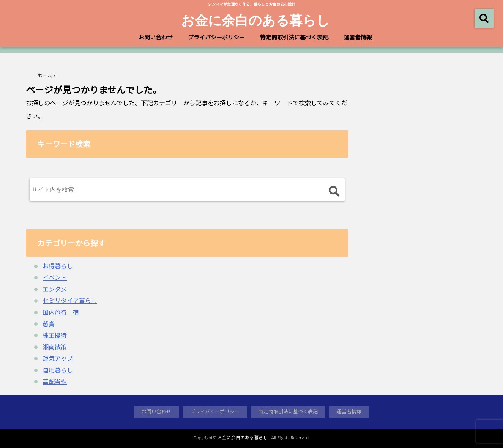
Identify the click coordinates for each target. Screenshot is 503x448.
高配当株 (55, 381)
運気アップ (58, 358)
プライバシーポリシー (216, 37)
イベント (55, 277)
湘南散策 (55, 347)
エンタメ (55, 289)
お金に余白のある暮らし (255, 20)
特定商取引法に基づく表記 (294, 37)
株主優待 (55, 335)
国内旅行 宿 (61, 312)
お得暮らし (58, 266)
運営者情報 (358, 37)
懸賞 (49, 324)
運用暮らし (58, 370)
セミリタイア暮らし (70, 301)
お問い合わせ (156, 37)
